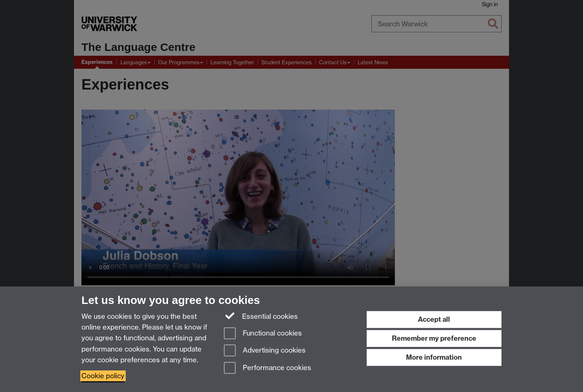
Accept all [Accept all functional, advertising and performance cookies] (434, 319)
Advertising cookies (265, 351)
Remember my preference (434, 338)
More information (434, 357)
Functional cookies (263, 334)
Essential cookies (261, 316)
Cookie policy (103, 376)
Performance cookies (268, 368)
